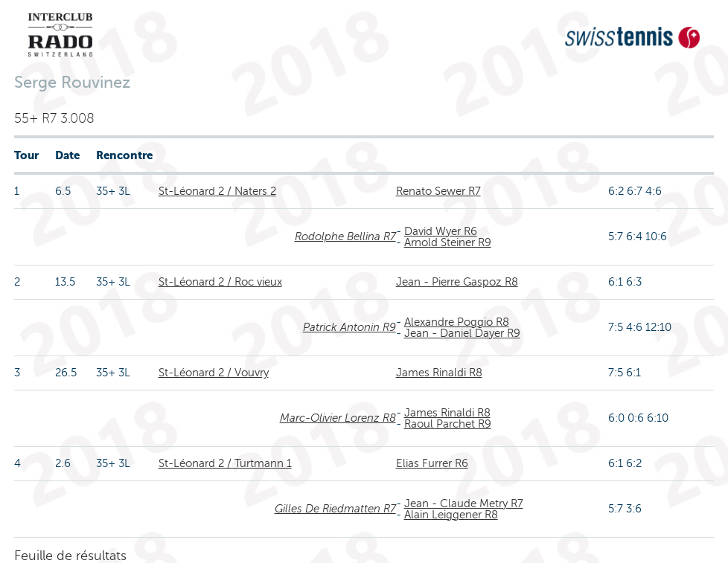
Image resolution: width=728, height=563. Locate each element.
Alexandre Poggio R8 (457, 322)
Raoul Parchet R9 (448, 424)
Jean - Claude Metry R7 (464, 504)
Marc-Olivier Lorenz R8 (338, 418)
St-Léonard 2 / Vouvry (214, 373)
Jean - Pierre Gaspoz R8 (457, 282)
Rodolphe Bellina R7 (345, 237)
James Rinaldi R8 (439, 373)
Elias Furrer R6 (432, 463)
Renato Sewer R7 (438, 191)
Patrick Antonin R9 (349, 327)
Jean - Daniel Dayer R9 (462, 333)
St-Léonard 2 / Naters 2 (217, 191)
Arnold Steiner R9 (448, 242)
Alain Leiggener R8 (451, 515)
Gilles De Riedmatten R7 (335, 509)
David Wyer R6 (441, 231)
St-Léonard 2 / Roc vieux (220, 282)
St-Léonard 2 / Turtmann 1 (225, 463)
